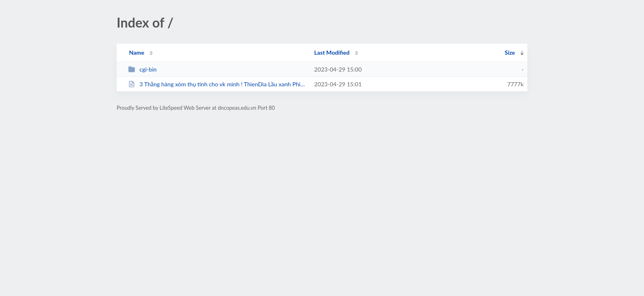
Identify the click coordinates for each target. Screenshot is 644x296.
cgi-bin (142, 69)
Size (510, 52)
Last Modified (332, 52)
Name (137, 52)
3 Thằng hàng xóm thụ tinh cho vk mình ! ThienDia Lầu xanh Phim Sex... (217, 84)
